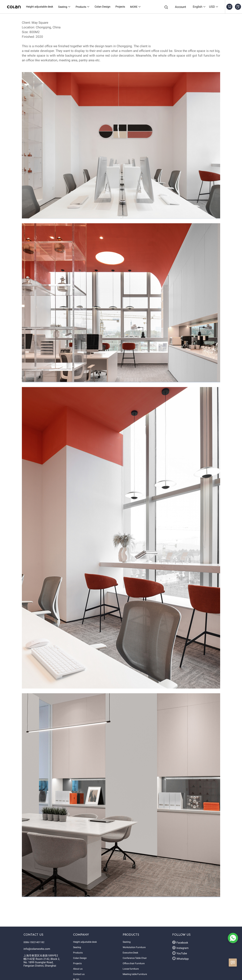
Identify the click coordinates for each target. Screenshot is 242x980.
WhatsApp (180, 958)
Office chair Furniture (134, 963)
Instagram (180, 948)
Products (78, 953)
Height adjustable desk (85, 942)
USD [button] (214, 7)
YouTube (180, 953)
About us (78, 969)
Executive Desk (130, 953)
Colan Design (80, 958)
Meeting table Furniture (135, 974)
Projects (77, 963)
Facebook (180, 942)
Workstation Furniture (134, 947)
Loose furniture (131, 969)
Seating (77, 947)
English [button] (199, 7)
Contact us (79, 974)
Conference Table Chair (135, 958)
